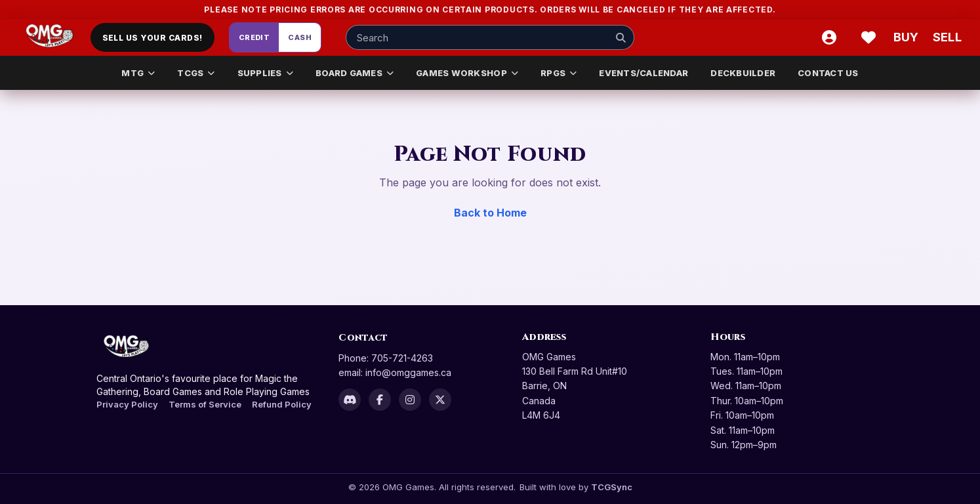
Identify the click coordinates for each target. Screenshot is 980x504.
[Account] (829, 37)
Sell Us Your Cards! (153, 38)
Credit (255, 37)
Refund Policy (282, 404)
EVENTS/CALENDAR (643, 73)
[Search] (621, 37)
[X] (440, 400)
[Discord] (350, 400)
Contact (363, 338)
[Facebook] (380, 400)
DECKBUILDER (743, 73)
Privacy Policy (127, 404)
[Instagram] (410, 400)
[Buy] (908, 37)
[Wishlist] (868, 37)
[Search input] (490, 37)
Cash (300, 37)
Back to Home (490, 213)
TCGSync (612, 487)
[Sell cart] (947, 37)
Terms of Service (205, 404)
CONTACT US (828, 73)
